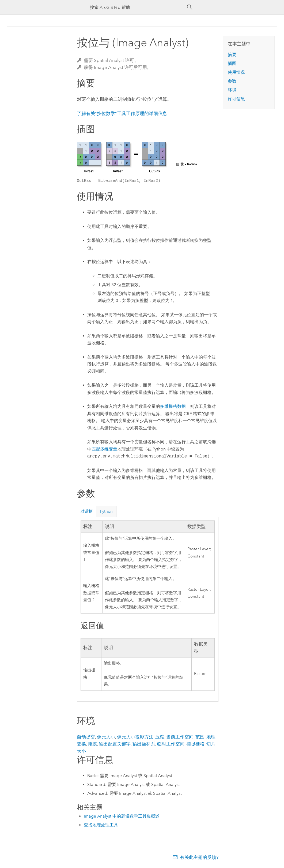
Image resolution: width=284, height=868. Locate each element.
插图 (232, 63)
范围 (200, 737)
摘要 (232, 55)
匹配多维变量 (104, 449)
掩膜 (92, 744)
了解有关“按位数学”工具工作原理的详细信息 (122, 113)
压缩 (160, 737)
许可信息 (236, 99)
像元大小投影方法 (135, 737)
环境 (232, 90)
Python (106, 511)
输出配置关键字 (115, 744)
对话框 (87, 511)
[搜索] (190, 7)
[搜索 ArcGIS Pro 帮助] (137, 7)
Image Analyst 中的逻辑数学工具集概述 (122, 816)
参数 (232, 81)
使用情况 (236, 72)
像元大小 (106, 737)
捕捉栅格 (195, 744)
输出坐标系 (144, 744)
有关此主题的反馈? (199, 857)
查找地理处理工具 (101, 825)
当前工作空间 (180, 737)
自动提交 (86, 737)
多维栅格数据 (173, 406)
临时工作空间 (171, 744)
